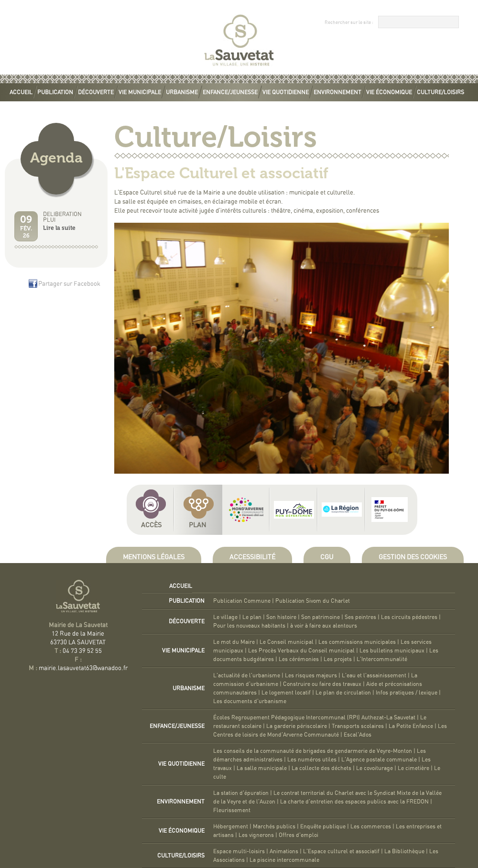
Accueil (21, 92)
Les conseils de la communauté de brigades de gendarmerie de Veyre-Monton (313, 751)
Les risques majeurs (311, 675)
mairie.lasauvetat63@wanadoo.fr (83, 668)
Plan (197, 525)
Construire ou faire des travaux (322, 684)
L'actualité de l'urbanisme (247, 675)
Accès (151, 525)
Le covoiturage (375, 768)
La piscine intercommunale (284, 860)
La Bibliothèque (404, 851)
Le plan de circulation (343, 693)
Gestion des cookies (413, 557)
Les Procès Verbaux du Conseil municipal (301, 651)
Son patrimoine (320, 617)
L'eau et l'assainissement (374, 675)
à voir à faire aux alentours (324, 626)
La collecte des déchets (321, 768)
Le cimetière (413, 768)
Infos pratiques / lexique (407, 693)
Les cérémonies (299, 659)
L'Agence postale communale (379, 759)
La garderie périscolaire (297, 726)
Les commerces (371, 826)
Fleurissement (232, 810)
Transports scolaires (358, 726)
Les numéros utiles (312, 759)
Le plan (252, 617)
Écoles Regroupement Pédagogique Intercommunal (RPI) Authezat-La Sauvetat (314, 717)
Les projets (338, 659)
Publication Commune (242, 601)
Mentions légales (154, 557)
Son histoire (281, 617)
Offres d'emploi (299, 835)
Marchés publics (274, 826)
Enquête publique (323, 826)
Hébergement (231, 826)
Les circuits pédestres (409, 617)
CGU (327, 557)
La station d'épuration (241, 793)
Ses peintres (360, 617)
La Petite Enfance (411, 726)
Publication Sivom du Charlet (313, 601)
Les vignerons (256, 835)
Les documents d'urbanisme (250, 701)
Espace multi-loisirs (239, 851)
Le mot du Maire (234, 642)
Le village (225, 617)
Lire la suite (59, 228)
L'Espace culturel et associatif (341, 851)
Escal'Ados (358, 735)
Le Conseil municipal (287, 642)
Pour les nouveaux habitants (249, 626)
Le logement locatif (286, 693)
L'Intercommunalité (382, 659)
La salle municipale (262, 768)
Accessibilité (252, 557)
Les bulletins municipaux (392, 651)
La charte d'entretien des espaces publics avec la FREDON (354, 802)
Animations (284, 851)
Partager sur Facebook (69, 284)
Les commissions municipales (357, 642)
